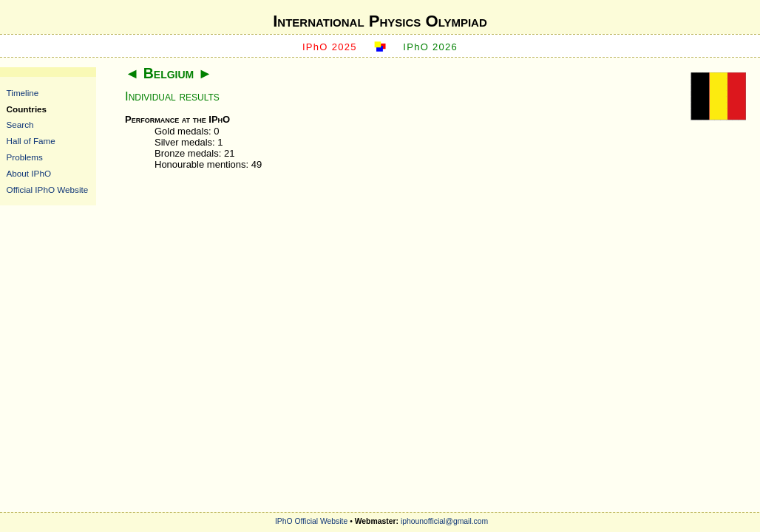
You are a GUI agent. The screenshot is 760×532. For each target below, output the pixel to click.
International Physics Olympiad (380, 21)
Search (20, 125)
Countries (27, 109)
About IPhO (29, 173)
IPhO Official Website (311, 521)
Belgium (169, 73)
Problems (25, 157)
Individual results (172, 96)
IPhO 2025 (330, 47)
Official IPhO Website (48, 190)
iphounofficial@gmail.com (444, 521)
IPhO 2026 (430, 47)
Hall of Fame (31, 141)
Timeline (23, 93)
